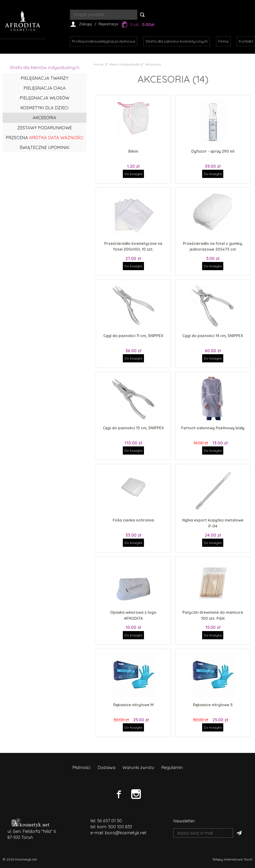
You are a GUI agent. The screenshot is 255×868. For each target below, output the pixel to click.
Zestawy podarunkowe (45, 128)
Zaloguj (86, 24)
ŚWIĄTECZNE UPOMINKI (45, 147)
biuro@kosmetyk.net (126, 833)
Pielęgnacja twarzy (44, 78)
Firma (223, 41)
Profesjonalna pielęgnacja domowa (104, 41)
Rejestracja (108, 24)
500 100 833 (120, 827)
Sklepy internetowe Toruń (232, 859)
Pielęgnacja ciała (45, 88)
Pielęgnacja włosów (44, 98)
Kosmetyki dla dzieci (44, 108)
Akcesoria (44, 118)
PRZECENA (45, 138)
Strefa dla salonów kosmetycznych (177, 41)
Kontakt (246, 41)
